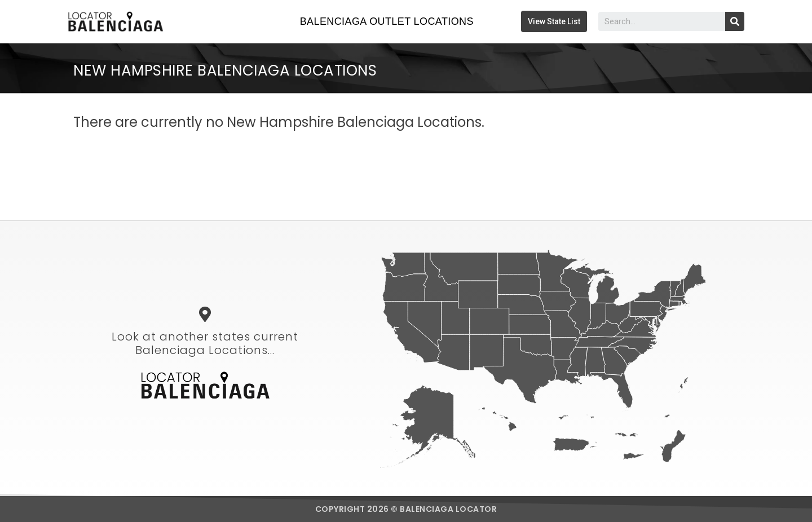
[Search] (735, 21)
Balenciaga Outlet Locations (387, 21)
